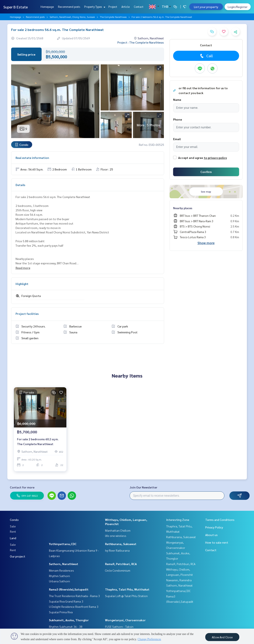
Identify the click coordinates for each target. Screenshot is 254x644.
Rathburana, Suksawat (121, 544)
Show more (206, 243)
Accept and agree (191, 158)
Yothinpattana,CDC (63, 544)
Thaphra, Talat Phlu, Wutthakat (127, 589)
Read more (23, 268)
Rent (13, 531)
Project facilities (27, 314)
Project (113, 7)
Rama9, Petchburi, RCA (121, 564)
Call (206, 56)
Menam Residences (61, 570)
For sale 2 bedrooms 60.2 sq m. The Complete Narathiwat (38, 442)
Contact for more (22, 487)
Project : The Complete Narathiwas (141, 42)
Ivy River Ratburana (117, 550)
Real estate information (32, 158)
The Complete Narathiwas (113, 17)
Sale (13, 526)
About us (211, 535)
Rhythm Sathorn (59, 576)
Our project (18, 556)
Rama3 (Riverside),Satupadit (69, 589)
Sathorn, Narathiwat (64, 564)
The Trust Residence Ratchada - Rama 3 (74, 596)
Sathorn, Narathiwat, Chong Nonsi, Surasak (72, 17)
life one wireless (116, 536)
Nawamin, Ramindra (179, 580)
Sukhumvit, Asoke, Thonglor (69, 620)
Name (177, 100)
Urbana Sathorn (59, 581)
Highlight (22, 284)
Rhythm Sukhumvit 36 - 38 (66, 627)
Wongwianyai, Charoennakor (125, 620)
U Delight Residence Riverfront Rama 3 (74, 607)
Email (177, 139)
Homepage (47, 7)
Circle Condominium (118, 570)
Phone (178, 119)
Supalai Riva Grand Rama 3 (66, 601)
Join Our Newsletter (143, 487)
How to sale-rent (217, 542)
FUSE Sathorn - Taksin (119, 627)
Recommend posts (69, 7)
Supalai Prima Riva (61, 612)
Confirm (206, 172)
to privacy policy (215, 158)
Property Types (94, 7)
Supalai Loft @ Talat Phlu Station (126, 596)
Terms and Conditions (220, 520)
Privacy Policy (214, 527)
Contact (139, 7)
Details (20, 185)
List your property (206, 7)
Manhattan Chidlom (118, 530)
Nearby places (183, 208)
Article (126, 7)
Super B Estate (16, 7)
